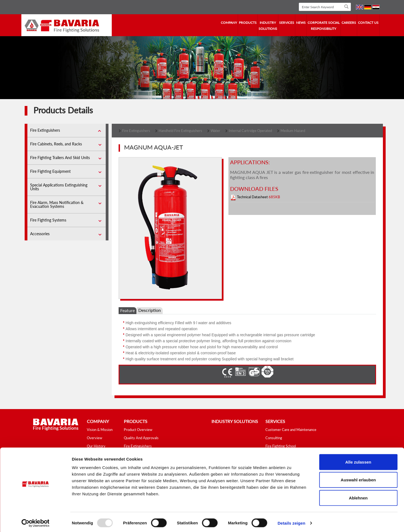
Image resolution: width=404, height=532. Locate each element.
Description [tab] (150, 310)
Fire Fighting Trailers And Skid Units (60, 158)
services (287, 23)
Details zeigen (291, 521)
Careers (349, 23)
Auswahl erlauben (358, 478)
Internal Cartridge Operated (250, 131)
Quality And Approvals (141, 438)
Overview (94, 438)
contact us (368, 23)
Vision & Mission (100, 430)
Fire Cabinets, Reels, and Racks (56, 144)
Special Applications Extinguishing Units (59, 187)
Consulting (274, 438)
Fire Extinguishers (45, 130)
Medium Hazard (293, 131)
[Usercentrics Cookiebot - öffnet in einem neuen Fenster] (35, 521)
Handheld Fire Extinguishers (180, 131)
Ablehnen (358, 496)
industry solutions (268, 26)
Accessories (40, 234)
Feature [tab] (127, 310)
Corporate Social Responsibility (324, 26)
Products (248, 23)
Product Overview (138, 430)
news (301, 23)
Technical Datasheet (253, 197)
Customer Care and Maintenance (291, 430)
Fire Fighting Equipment (50, 171)
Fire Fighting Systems (48, 220)
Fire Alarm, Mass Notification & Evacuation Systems (57, 204)
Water (215, 131)
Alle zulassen (358, 460)
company (229, 23)
